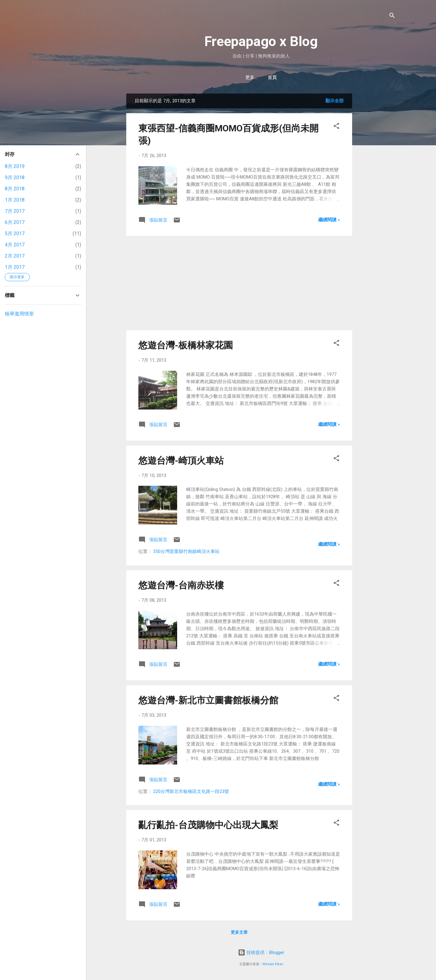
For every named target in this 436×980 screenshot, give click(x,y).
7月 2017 (15, 211)
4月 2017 (15, 245)
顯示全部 (335, 101)
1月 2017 (15, 267)
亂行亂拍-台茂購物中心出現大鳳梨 (208, 825)
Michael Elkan (273, 964)
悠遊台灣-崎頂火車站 (181, 460)
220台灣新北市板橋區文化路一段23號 (191, 791)
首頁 (261, 77)
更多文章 (239, 932)
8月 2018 (15, 189)
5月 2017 (15, 233)
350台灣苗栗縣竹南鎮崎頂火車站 (186, 551)
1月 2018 (15, 200)
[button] (336, 127)
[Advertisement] (376, 184)
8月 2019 (15, 166)
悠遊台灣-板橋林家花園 (186, 345)
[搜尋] (392, 16)
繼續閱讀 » (329, 220)
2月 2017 (15, 256)
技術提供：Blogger (261, 952)
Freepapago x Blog (261, 41)
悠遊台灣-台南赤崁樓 (181, 585)
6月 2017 (15, 222)
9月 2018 (15, 178)
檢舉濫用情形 (19, 314)
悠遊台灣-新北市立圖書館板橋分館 (208, 700)
